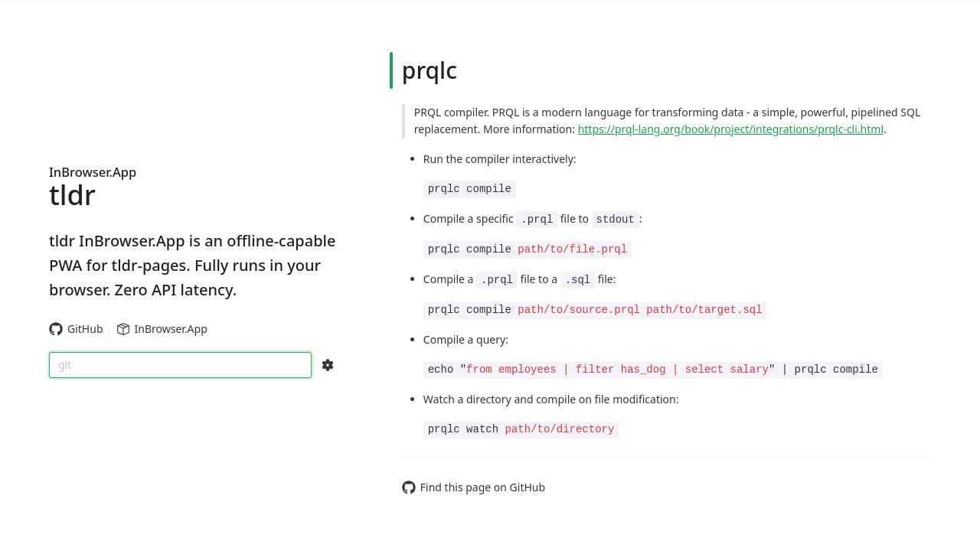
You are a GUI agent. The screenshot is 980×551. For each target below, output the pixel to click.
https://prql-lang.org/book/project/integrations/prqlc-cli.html (731, 129)
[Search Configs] (328, 365)
